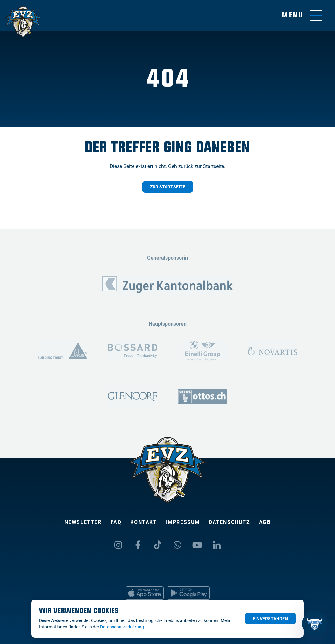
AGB (265, 522)
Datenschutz (229, 522)
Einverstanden (270, 619)
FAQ (116, 522)
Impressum (183, 522)
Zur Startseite (168, 187)
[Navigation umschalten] (302, 15)
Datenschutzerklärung (122, 627)
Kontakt (144, 522)
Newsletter (83, 522)
